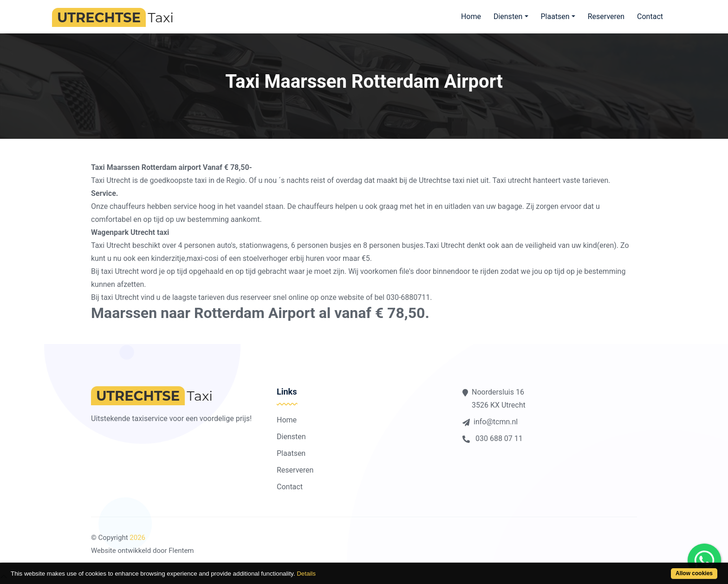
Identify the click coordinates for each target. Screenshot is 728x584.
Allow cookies (694, 573)
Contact (650, 16)
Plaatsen (291, 453)
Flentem (181, 551)
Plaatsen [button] (555, 16)
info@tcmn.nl (490, 422)
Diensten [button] (508, 16)
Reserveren (606, 16)
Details (306, 574)
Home (471, 16)
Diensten (291, 437)
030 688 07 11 (493, 438)
